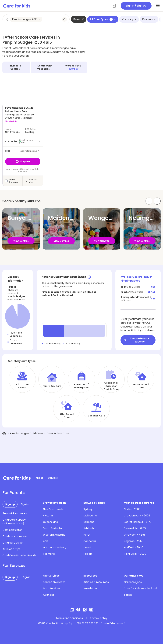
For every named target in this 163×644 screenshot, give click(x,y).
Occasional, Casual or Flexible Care (111, 386)
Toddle (128, 595)
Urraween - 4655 (135, 535)
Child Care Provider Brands (19, 555)
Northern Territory (55, 547)
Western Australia (54, 535)
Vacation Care (96, 416)
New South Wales (54, 509)
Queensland (50, 522)
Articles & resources (96, 582)
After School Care (67, 416)
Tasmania (49, 554)
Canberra (90, 541)
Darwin (88, 547)
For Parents (14, 493)
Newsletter (90, 588)
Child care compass (15, 536)
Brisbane (89, 522)
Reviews (149, 19)
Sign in (25, 504)
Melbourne (90, 516)
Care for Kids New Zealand (140, 588)
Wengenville (106, 218)
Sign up (10, 504)
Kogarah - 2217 (133, 541)
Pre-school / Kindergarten (81, 386)
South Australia (52, 528)
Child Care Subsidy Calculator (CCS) (14, 522)
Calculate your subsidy (137, 340)
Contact (53, 478)
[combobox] (36, 19)
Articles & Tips (11, 549)
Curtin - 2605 (132, 509)
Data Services (52, 588)
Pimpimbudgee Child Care (26, 433)
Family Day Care (52, 386)
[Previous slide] (149, 201)
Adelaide (89, 528)
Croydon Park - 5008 (137, 516)
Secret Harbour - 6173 (138, 522)
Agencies (49, 595)
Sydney (88, 509)
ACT (46, 541)
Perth (87, 535)
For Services (14, 566)
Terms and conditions (69, 618)
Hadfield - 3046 (133, 547)
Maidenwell (64, 218)
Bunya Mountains (33, 218)
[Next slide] (157, 201)
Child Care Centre (22, 386)
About (39, 478)
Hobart (88, 554)
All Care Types (103, 19)
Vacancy (129, 19)
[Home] (4, 434)
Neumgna (143, 218)
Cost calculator (12, 530)
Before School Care (141, 386)
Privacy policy (99, 618)
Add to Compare (14, 181)
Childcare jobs (133, 582)
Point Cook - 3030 (135, 554)
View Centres (21, 241)
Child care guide (13, 543)
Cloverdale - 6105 (135, 528)
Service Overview (54, 582)
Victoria (48, 516)
